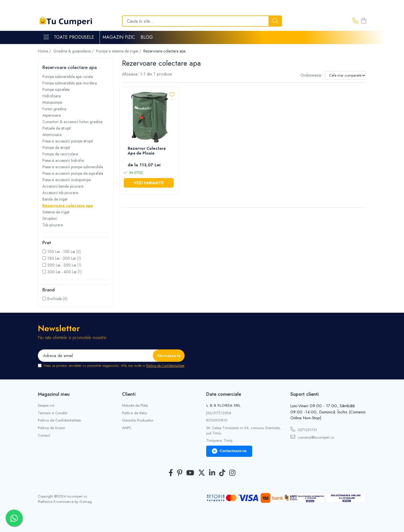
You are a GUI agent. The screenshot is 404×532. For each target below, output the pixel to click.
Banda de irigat (55, 199)
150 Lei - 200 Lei (62, 258)
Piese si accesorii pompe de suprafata (73, 173)
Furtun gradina (54, 109)
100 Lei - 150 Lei (61, 252)
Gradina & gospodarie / (74, 51)
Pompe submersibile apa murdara (70, 83)
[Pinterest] (180, 473)
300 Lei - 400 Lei (62, 272)
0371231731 (304, 430)
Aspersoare (51, 115)
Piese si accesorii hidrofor (63, 160)
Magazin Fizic (119, 37)
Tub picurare (53, 225)
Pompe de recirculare (60, 154)
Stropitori (50, 218)
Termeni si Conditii (53, 413)
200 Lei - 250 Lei (62, 265)
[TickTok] (222, 473)
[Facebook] (171, 473)
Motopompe (52, 102)
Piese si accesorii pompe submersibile (73, 167)
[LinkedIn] (212, 473)
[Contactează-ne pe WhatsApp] (14, 518)
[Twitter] (202, 473)
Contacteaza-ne (229, 451)
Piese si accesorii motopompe (66, 180)
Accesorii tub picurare (60, 193)
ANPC (127, 428)
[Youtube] (190, 473)
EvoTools (55, 299)
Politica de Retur (135, 413)
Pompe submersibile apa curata (68, 77)
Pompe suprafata (56, 89)
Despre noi (46, 406)
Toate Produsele (69, 37)
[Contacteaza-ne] (355, 21)
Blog (147, 37)
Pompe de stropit (56, 148)
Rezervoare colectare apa (68, 206)
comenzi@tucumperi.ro (312, 437)
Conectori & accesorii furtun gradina (72, 122)
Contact (44, 436)
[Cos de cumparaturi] (364, 21)
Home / (45, 51)
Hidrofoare (51, 96)
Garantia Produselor (138, 420)
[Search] (202, 21)
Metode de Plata (135, 406)
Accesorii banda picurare (63, 186)
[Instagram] (232, 473)
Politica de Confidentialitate (165, 366)
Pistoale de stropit (57, 128)
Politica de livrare (51, 428)
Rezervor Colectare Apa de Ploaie (147, 151)
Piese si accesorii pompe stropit (68, 141)
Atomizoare (52, 135)
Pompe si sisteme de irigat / (119, 51)
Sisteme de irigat (56, 212)
